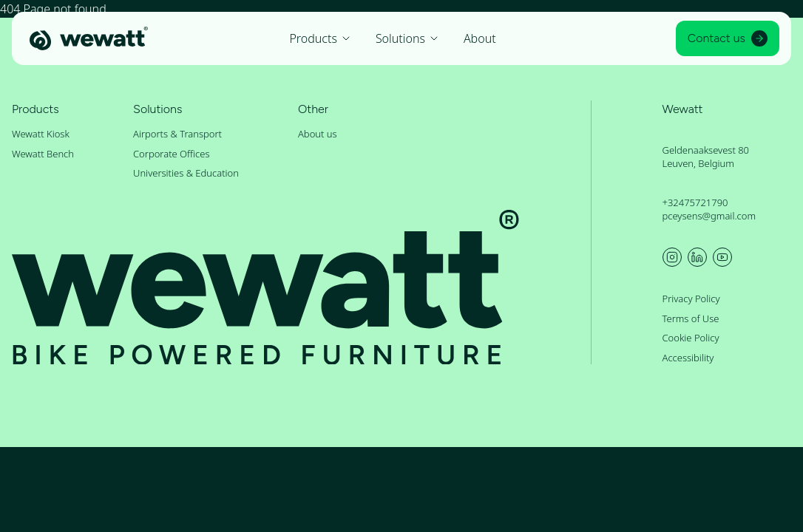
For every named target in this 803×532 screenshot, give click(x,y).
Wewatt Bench (43, 154)
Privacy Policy (691, 299)
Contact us (728, 38)
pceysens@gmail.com (709, 216)
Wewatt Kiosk (41, 134)
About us (318, 134)
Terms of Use (691, 318)
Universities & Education (186, 173)
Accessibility (688, 358)
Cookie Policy (691, 338)
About (480, 38)
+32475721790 (695, 202)
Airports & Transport (177, 134)
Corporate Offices (172, 154)
